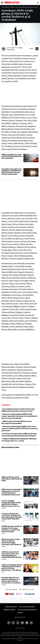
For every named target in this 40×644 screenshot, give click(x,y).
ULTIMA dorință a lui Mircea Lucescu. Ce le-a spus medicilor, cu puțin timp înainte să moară (12, 529)
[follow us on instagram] (19, 594)
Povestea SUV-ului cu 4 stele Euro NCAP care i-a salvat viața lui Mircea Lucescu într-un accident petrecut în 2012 (11, 580)
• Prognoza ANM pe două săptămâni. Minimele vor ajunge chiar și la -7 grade (19, 440)
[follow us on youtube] (10, 594)
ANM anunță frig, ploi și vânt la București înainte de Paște (12, 479)
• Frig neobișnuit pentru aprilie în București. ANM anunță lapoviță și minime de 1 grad (18, 410)
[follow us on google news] (11, 590)
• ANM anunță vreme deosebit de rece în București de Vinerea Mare (17, 422)
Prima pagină (5, 7)
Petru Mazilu (11, 49)
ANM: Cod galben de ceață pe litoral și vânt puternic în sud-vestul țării (12, 156)
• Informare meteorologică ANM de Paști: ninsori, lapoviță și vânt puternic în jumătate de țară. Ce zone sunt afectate (19, 416)
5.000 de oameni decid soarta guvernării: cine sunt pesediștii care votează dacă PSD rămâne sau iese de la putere (11, 555)
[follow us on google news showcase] (27, 590)
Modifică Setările (20, 617)
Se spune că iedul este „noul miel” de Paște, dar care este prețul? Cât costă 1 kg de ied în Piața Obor (12, 516)
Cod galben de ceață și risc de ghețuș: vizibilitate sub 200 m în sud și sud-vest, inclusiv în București (12, 172)
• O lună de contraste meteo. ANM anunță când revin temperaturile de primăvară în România (19, 435)
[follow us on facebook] (30, 594)
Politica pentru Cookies (27, 607)
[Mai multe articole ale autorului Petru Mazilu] (4, 49)
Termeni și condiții (9, 610)
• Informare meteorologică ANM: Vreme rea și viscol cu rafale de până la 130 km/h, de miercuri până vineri (20, 429)
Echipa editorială (11, 607)
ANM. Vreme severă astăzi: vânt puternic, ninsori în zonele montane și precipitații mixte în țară (12, 492)
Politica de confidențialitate (27, 610)
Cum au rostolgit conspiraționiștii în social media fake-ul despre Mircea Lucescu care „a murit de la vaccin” (11, 503)
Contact (20, 613)
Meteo (12, 7)
